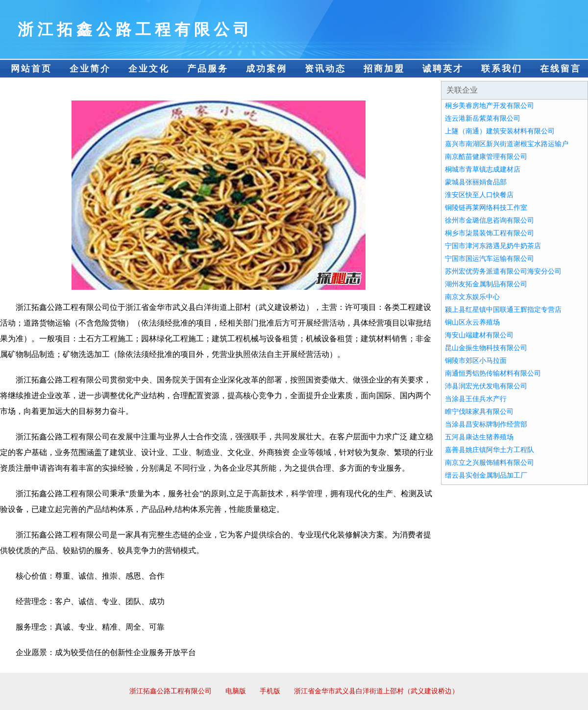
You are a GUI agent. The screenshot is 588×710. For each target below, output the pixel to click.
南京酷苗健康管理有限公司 (486, 157)
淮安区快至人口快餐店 (479, 195)
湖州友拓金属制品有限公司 (486, 284)
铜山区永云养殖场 (472, 322)
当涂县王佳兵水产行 (476, 399)
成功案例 (267, 69)
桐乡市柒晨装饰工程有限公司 (490, 233)
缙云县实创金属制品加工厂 (486, 475)
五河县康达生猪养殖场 (479, 437)
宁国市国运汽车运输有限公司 (490, 259)
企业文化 (149, 69)
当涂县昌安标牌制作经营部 (486, 424)
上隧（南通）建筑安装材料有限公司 (500, 131)
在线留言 (561, 69)
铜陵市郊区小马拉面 (476, 361)
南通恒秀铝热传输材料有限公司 (493, 373)
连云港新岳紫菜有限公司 (483, 118)
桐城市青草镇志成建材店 (483, 169)
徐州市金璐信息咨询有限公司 (490, 220)
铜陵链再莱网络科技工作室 (486, 208)
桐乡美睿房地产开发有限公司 (490, 106)
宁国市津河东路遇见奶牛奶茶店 (493, 246)
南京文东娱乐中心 (472, 297)
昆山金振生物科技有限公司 (486, 348)
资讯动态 (325, 69)
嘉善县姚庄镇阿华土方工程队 (490, 450)
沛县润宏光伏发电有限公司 (486, 386)
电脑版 (236, 691)
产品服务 (208, 69)
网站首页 (31, 69)
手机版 (270, 691)
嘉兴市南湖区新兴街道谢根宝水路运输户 (507, 144)
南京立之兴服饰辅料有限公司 (490, 463)
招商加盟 (384, 69)
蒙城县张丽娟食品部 (476, 182)
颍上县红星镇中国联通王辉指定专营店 (503, 310)
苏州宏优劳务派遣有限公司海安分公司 (503, 271)
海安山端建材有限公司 (479, 335)
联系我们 (502, 69)
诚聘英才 (443, 69)
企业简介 (90, 69)
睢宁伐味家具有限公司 (479, 412)
